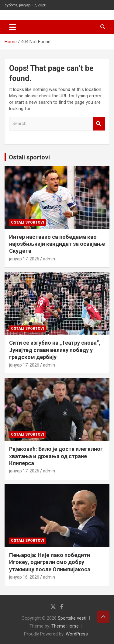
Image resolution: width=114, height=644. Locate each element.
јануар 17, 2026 (24, 259)
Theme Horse (65, 626)
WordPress (77, 634)
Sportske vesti (72, 618)
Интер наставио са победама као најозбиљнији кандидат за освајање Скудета (57, 244)
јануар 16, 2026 (24, 577)
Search (99, 124)
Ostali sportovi (29, 157)
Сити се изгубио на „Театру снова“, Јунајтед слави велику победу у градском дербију (55, 350)
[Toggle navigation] (13, 27)
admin (49, 259)
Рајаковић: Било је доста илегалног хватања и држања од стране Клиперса (56, 456)
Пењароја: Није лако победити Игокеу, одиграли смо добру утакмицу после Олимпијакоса (50, 562)
